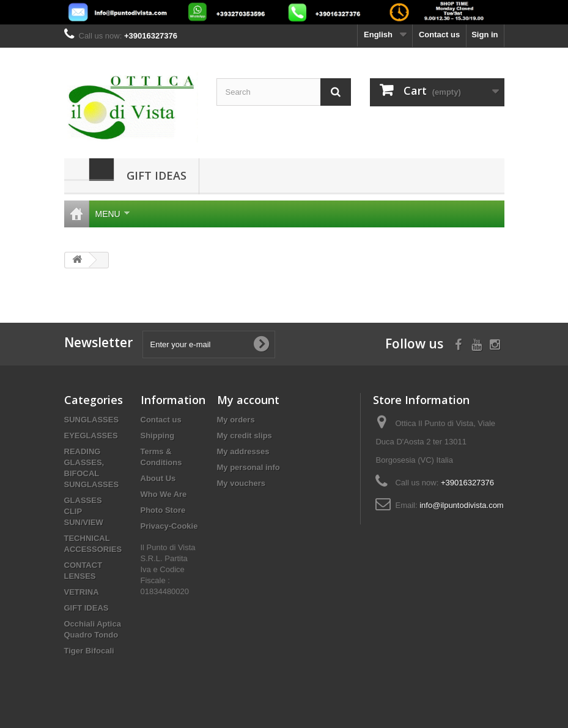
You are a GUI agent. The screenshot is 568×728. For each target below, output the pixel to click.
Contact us (439, 35)
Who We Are (164, 494)
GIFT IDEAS (157, 175)
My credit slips (245, 436)
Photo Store (163, 510)
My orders (236, 420)
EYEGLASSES (91, 436)
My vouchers (241, 483)
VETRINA (82, 592)
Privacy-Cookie (169, 526)
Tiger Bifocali (89, 651)
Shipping (158, 436)
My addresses (243, 451)
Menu (112, 214)
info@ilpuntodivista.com (461, 505)
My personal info (249, 467)
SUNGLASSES (92, 420)
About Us (158, 478)
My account (248, 400)
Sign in (485, 35)
